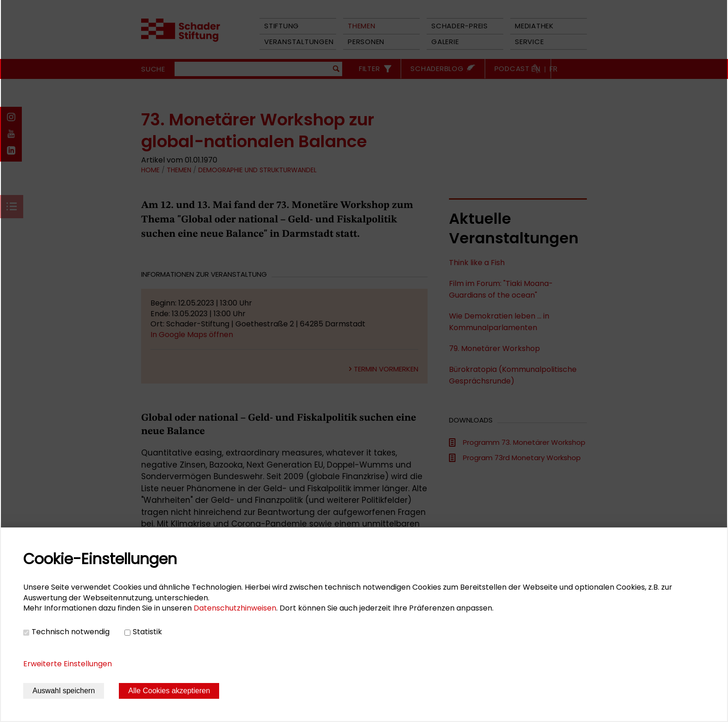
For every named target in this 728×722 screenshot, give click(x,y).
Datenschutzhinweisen (235, 608)
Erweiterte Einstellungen (68, 664)
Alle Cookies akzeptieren (169, 691)
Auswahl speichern (64, 691)
